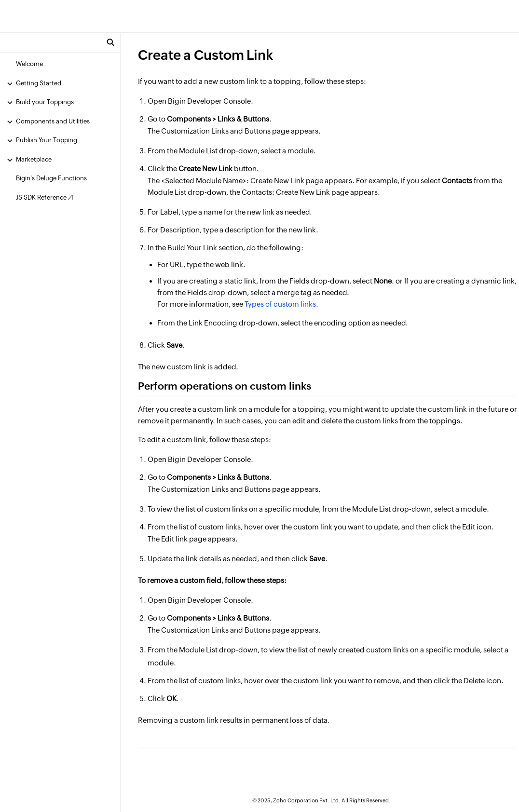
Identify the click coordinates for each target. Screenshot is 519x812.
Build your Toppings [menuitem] (45, 102)
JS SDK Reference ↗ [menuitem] (44, 197)
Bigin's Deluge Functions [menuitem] (51, 178)
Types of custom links (280, 304)
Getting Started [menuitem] (39, 83)
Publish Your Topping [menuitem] (47, 140)
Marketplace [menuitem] (34, 159)
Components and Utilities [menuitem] (53, 121)
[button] (110, 42)
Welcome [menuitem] (29, 64)
